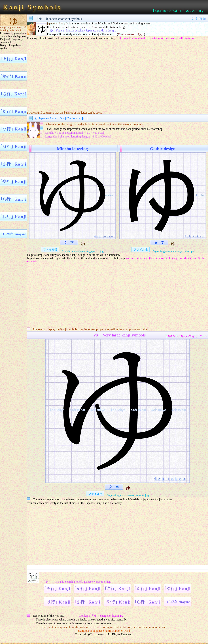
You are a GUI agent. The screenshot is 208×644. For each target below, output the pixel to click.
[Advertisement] (118, 75)
